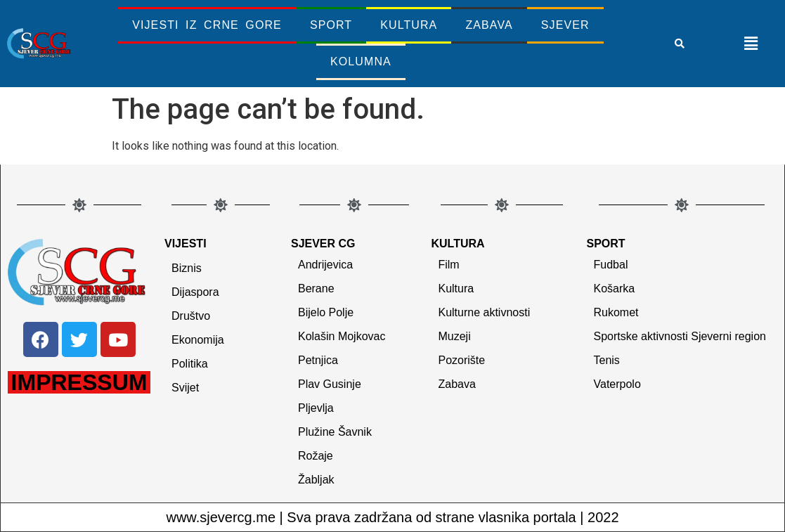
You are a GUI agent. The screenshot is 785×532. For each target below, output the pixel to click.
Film (448, 265)
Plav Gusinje (330, 384)
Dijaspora (195, 292)
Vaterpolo (617, 384)
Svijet (185, 388)
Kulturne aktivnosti (484, 312)
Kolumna (361, 61)
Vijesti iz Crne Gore (207, 25)
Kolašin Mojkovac (342, 336)
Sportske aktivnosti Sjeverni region (680, 336)
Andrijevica (325, 265)
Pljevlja (316, 408)
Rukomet (616, 312)
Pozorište (461, 360)
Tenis (607, 360)
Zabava (489, 25)
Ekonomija (198, 340)
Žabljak (316, 480)
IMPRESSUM (79, 382)
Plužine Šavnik (335, 432)
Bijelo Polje (326, 312)
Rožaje (316, 456)
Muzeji (454, 336)
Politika (190, 364)
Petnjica (318, 360)
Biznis (187, 268)
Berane (316, 288)
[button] (680, 44)
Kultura (409, 25)
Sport (331, 25)
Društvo (191, 316)
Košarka (615, 288)
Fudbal (611, 265)
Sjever (565, 25)
